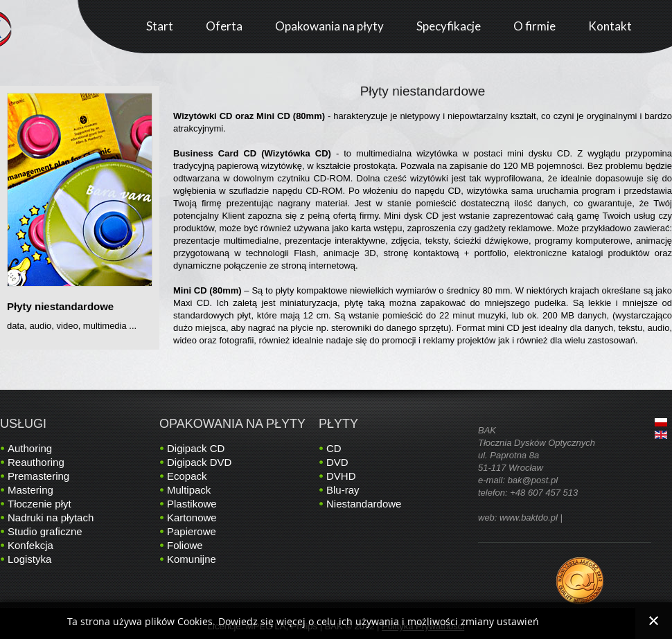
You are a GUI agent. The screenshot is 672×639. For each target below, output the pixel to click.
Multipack (189, 490)
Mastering (30, 490)
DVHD (341, 476)
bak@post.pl (533, 480)
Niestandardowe (364, 504)
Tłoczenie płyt (39, 504)
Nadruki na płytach (51, 517)
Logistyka (29, 559)
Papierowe (192, 531)
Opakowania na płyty (232, 424)
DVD (337, 462)
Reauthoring (36, 462)
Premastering (38, 476)
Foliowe (185, 545)
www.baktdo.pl (529, 517)
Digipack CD (196, 448)
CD (334, 448)
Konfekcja (30, 545)
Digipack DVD (199, 462)
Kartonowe (192, 517)
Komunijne (192, 559)
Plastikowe (192, 504)
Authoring (30, 448)
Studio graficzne (45, 531)
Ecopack (187, 476)
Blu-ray (343, 490)
